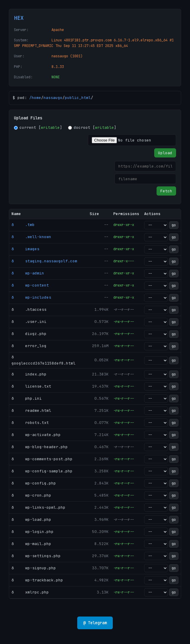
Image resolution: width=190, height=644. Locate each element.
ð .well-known (31, 237)
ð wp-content (30, 285)
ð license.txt (31, 386)
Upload (165, 153)
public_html (78, 98)
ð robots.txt (30, 423)
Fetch (166, 191)
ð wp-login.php (33, 532)
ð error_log (29, 346)
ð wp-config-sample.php (42, 471)
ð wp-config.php (34, 483)
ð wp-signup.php (34, 568)
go (174, 225)
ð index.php (29, 374)
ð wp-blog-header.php (40, 447)
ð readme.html (31, 410)
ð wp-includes (31, 297)
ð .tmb (23, 225)
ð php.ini (27, 398)
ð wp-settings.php (36, 556)
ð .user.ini (29, 322)
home (36, 98)
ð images (25, 249)
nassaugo (53, 98)
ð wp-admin (28, 273)
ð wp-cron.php (31, 495)
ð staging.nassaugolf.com (44, 261)
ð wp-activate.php (36, 435)
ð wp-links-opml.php (38, 507)
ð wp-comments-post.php (42, 459)
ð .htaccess (29, 309)
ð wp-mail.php (31, 544)
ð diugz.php (29, 334)
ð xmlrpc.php (30, 592)
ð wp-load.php (31, 519)
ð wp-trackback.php (37, 580)
